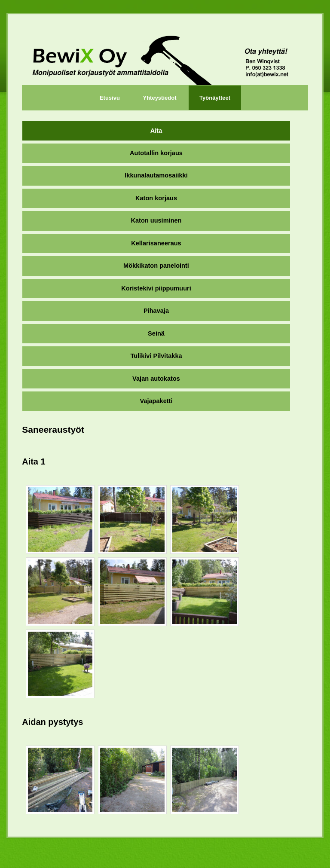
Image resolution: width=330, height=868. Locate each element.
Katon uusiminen (156, 220)
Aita (156, 131)
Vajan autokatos (156, 379)
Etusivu (110, 98)
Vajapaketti (156, 401)
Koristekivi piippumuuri (156, 288)
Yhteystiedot (159, 98)
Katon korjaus (156, 198)
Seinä (156, 333)
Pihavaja (156, 311)
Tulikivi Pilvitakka (156, 356)
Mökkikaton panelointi (156, 266)
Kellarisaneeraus (156, 243)
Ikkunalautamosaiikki (156, 175)
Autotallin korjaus (156, 153)
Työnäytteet (215, 98)
